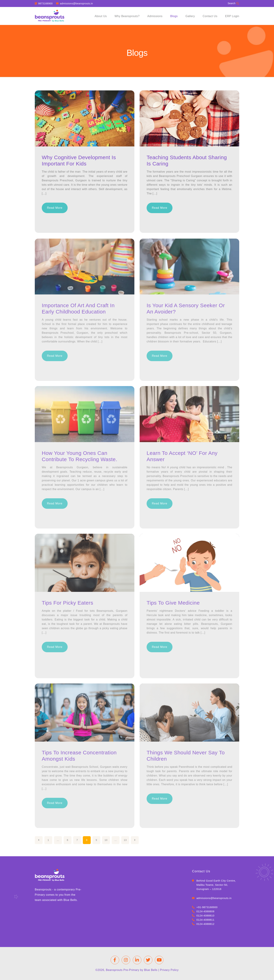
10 (106, 840)
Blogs (174, 16)
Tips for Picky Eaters (67, 605)
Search (233, 3)
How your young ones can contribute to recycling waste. (80, 459)
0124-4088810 (203, 916)
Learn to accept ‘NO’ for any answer (182, 459)
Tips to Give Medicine (173, 605)
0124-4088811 (203, 920)
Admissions (155, 16)
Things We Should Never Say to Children (186, 758)
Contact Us (210, 16)
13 (125, 840)
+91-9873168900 (205, 907)
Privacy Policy (169, 970)
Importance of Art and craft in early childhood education (78, 311)
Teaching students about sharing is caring (187, 160)
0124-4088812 (203, 924)
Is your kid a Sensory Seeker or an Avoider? (186, 311)
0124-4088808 (203, 911)
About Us (101, 16)
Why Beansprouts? (127, 16)
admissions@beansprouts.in (76, 3)
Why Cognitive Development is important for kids (79, 160)
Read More (55, 208)
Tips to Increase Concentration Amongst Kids (79, 758)
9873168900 (46, 3)
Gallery (190, 16)
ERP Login (232, 16)
